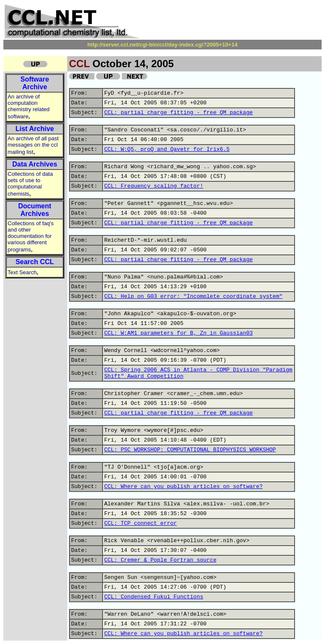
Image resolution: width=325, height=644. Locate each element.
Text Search (22, 272)
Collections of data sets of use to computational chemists (30, 184)
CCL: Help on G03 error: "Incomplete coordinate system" (193, 296)
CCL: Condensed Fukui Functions (154, 597)
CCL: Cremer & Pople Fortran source (160, 560)
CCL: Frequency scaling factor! (154, 186)
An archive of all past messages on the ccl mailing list (33, 145)
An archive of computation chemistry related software (29, 106)
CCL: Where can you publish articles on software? (183, 487)
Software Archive (35, 83)
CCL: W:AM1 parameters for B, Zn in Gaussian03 (178, 333)
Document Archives (35, 210)
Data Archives (35, 164)
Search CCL (35, 262)
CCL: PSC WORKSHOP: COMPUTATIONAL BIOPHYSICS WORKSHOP (190, 450)
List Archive (35, 129)
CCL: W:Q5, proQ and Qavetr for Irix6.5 (167, 149)
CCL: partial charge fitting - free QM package (178, 113)
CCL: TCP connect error (140, 523)
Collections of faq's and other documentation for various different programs (31, 236)
